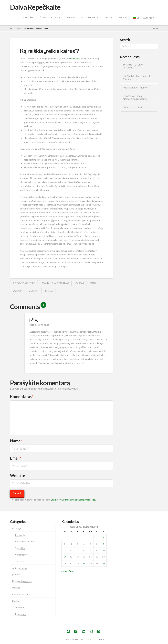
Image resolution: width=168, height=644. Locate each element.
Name (16, 441)
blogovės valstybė (24, 283)
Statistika (20, 548)
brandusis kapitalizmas (55, 283)
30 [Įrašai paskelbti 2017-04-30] (103, 563)
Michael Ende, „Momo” (135, 87)
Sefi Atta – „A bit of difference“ (133, 66)
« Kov (64, 571)
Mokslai (16, 588)
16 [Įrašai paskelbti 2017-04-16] (103, 550)
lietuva (33, 291)
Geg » (71, 571)
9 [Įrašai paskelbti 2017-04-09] (103, 544)
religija (48, 291)
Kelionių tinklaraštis (22, 581)
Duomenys (21, 607)
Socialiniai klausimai (25, 541)
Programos (21, 614)
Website (18, 475)
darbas (80, 283)
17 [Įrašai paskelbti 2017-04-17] (65, 557)
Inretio (87, 639)
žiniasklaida (21, 561)
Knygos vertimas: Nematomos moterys (135, 97)
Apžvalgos (17, 528)
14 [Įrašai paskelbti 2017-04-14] (90, 550)
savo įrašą (75, 59)
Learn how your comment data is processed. (73, 500)
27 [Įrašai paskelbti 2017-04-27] (84, 563)
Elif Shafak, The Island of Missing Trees (136, 78)
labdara (17, 291)
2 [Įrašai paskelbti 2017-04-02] (103, 537)
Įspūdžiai (17, 574)
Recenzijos (21, 535)
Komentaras (22, 397)
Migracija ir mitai (132, 107)
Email (16, 458)
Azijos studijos (20, 568)
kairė (94, 283)
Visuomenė (21, 555)
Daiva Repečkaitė (35, 7)
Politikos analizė (20, 594)
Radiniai (16, 601)
